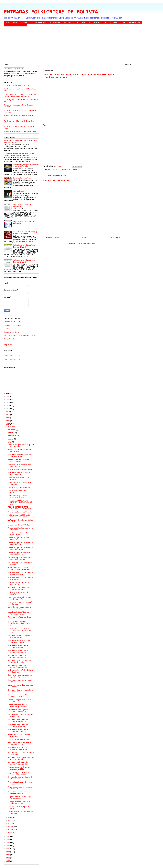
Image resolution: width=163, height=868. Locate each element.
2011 (8, 852)
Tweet (45, 125)
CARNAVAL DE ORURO (39, 22)
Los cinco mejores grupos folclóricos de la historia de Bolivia (26, 166)
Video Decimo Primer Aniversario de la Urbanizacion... (20, 716)
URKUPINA (97, 22)
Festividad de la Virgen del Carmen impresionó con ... (20, 618)
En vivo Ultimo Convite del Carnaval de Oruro (20, 132)
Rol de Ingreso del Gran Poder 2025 (17, 86)
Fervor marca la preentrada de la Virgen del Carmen (19, 743)
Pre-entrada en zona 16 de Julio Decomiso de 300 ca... (19, 735)
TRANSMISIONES (55, 22)
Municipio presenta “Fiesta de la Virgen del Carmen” (19, 803)
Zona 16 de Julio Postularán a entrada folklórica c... (18, 793)
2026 (8, 396)
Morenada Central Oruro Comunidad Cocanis (20, 336)
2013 (8, 846)
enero (10, 833)
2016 (8, 836)
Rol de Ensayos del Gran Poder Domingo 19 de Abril (24, 261)
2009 (8, 858)
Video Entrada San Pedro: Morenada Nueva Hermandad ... (21, 758)
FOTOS (106, 22)
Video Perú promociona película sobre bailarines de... (19, 473)
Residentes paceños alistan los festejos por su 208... (19, 768)
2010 (8, 855)
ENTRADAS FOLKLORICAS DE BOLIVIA (51, 12)
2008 (8, 861)
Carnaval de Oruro (10, 329)
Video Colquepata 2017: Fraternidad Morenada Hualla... (20, 544)
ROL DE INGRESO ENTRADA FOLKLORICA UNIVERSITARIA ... (21, 508)
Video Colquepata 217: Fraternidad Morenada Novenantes (20, 559)
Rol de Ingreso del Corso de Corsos (16, 25)
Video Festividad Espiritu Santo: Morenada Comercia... (19, 641)
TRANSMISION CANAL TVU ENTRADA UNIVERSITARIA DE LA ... (20, 502)
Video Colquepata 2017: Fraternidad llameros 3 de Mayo (20, 573)
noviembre (12, 430)
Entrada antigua (114, 238)
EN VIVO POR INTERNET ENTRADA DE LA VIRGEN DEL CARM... (20, 624)
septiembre (12, 436)
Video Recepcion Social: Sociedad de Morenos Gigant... (20, 637)
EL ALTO (51, 169)
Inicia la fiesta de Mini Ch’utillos (19, 525)
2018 (8, 421)
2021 (8, 412)
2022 (8, 409)
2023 (8, 406)
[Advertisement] (71, 46)
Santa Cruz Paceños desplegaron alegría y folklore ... (20, 460)
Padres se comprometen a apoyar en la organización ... (21, 446)
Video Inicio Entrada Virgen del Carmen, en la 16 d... (19, 613)
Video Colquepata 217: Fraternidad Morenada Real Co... (20, 554)
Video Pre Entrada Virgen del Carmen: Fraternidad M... (18, 651)
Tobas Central (9, 339)
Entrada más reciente (52, 238)
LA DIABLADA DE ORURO (13, 322)
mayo (10, 820)
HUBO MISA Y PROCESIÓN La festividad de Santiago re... (19, 516)
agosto (11, 439)
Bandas (15, 22)
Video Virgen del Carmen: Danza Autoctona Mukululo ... (19, 608)
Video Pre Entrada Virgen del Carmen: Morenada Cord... (18, 730)
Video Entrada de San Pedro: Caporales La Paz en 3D (18, 748)
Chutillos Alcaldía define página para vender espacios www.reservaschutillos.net (19, 154)
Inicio (84, 238)
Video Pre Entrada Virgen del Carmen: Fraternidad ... (18, 646)
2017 (8, 424)
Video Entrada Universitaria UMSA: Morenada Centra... (20, 455)
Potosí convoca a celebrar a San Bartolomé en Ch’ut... (19, 598)
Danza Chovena (19, 191)
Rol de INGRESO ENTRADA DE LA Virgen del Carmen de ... (20, 773)
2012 (8, 849)
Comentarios (11, 360)
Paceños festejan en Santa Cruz (19, 487)
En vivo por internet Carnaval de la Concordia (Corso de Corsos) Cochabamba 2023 (20, 95)
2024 (8, 403)
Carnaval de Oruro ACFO (13, 325)
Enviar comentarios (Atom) (87, 243)
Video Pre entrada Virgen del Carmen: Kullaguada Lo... (18, 725)
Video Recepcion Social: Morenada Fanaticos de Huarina (20, 661)
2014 (8, 843)
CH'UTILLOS (25, 22)
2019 (8, 418)
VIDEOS (115, 22)
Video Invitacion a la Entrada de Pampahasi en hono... (19, 588)
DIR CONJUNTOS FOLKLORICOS (130, 22)
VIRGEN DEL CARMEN (71, 169)
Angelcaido (8, 345)
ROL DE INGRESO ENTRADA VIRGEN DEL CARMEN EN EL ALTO (20, 631)
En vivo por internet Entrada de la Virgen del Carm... (20, 483)
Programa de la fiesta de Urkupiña (20, 512)
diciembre (12, 427)
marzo (11, 827)
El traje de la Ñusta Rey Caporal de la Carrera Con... (20, 778)
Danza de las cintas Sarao (22, 178)
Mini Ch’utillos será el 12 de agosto (20, 469)
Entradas (9, 356)
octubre (11, 433)
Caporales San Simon (12, 332)
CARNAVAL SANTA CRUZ (71, 22)
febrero (11, 830)
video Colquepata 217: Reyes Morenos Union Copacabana (19, 568)
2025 (8, 399)
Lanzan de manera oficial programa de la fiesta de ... (20, 686)
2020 (8, 415)
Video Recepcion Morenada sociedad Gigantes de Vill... (18, 706)
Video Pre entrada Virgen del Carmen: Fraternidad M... (18, 721)
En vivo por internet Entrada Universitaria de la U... (18, 496)
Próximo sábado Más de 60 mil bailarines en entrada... (19, 696)
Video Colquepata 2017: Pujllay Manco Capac (19, 539)
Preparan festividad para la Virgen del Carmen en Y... (20, 798)
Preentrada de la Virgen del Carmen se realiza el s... (20, 783)
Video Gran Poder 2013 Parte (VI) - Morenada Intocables (26, 233)
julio (10, 442)
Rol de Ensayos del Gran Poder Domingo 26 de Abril (24, 246)
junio (10, 817)
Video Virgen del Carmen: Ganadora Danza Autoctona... (21, 534)
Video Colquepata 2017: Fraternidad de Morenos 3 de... (20, 578)
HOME (8, 22)
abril (10, 823)
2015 (8, 840)
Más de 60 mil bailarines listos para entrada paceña (20, 465)
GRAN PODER (86, 22)
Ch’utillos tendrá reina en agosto (19, 739)
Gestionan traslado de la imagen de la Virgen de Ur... (20, 583)
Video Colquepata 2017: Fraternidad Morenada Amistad (20, 549)
